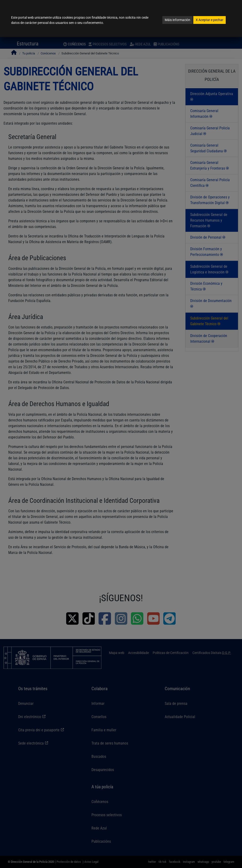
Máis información (177, 20)
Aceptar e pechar (210, 20)
